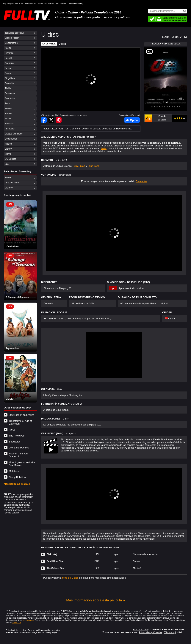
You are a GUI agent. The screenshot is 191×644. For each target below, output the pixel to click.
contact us (17, 622)
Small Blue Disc (55, 561)
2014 (104, 148)
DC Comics (10, 159)
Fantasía (9, 124)
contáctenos (28, 620)
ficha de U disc (70, 578)
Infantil (8, 119)
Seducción (15, 442)
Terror (8, 103)
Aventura (9, 63)
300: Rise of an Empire (21, 415)
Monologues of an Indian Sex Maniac (22, 464)
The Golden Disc (55, 568)
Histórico (9, 53)
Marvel (8, 154)
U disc (62, 44)
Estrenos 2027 (31, 3)
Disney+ (9, 188)
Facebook (132, 120)
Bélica (8, 68)
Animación (10, 129)
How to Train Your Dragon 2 (19, 455)
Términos (169, 632)
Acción (8, 48)
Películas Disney (76, 3)
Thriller (8, 88)
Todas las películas (14, 33)
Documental (11, 139)
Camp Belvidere (18, 477)
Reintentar (142, 181)
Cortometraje (11, 43)
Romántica (10, 98)
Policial (8, 58)
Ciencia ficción (12, 38)
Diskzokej (52, 554)
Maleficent (14, 471)
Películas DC (61, 3)
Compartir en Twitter (51, 120)
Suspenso (10, 93)
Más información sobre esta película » (95, 600)
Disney (8, 149)
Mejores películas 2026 (13, 3)
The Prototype (17, 436)
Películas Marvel (47, 3)
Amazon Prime (12, 183)
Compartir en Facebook (44, 120)
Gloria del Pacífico (19, 448)
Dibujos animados (14, 134)
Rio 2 (12, 430)
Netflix (8, 178)
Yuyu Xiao (79, 166)
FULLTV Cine (140, 630)
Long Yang (94, 166)
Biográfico (10, 78)
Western (9, 109)
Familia (8, 114)
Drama (8, 73)
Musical (8, 144)
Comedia (9, 83)
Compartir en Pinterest (59, 120)
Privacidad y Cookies (151, 632)
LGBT (8, 164)
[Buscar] (168, 11)
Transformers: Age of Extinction (20, 422)
